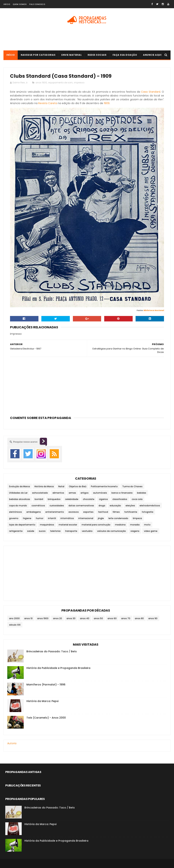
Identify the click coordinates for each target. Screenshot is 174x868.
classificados (120, 499)
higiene (27, 518)
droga (102, 506)
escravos (74, 512)
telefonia (55, 531)
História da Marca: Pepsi (42, 701)
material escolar (68, 525)
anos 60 (112, 618)
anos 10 (28, 618)
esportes (88, 512)
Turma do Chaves (132, 486)
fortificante (131, 512)
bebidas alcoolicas (20, 499)
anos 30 (71, 618)
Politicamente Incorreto (104, 486)
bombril (39, 499)
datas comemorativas (81, 506)
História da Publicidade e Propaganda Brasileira (58, 668)
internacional (86, 518)
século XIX (15, 625)
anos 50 (98, 618)
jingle (101, 518)
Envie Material (72, 55)
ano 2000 (14, 618)
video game (151, 531)
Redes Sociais (97, 55)
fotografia (147, 512)
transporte (71, 531)
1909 (107, 103)
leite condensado (118, 518)
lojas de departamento (22, 525)
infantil (52, 518)
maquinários (47, 525)
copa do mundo (18, 506)
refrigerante (16, 531)
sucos (42, 531)
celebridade (72, 499)
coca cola (137, 499)
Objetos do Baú (78, 486)
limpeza (137, 518)
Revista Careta (48, 103)
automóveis (100, 493)
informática (67, 518)
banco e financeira (122, 493)
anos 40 (85, 618)
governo (14, 518)
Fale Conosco (37, 4)
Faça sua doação (125, 55)
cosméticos (38, 506)
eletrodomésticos (150, 506)
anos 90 (153, 618)
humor (40, 518)
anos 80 (139, 618)
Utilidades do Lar (18, 493)
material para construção (96, 525)
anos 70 (126, 618)
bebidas (142, 493)
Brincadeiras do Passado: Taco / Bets (52, 651)
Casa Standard (151, 92)
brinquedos (54, 499)
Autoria (12, 743)
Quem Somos (20, 4)
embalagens (34, 512)
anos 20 (57, 618)
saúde (31, 531)
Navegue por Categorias (38, 55)
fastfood (103, 512)
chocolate (89, 499)
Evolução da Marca (19, 486)
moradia (135, 525)
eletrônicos (15, 512)
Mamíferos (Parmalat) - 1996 (46, 685)
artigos (85, 493)
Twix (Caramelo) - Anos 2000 (46, 718)
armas (72, 493)
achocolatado (40, 493)
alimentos (58, 493)
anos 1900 (41, 83)
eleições (130, 506)
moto (147, 525)
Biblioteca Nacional (154, 310)
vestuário (87, 531)
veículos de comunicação (112, 531)
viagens (135, 531)
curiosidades (57, 506)
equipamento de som (60, 83)
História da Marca (44, 486)
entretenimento (55, 512)
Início (7, 4)
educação (115, 506)
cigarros (103, 499)
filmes (116, 512)
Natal (61, 486)
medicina (120, 525)
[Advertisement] (87, 39)
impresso (79, 83)
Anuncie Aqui (152, 55)
